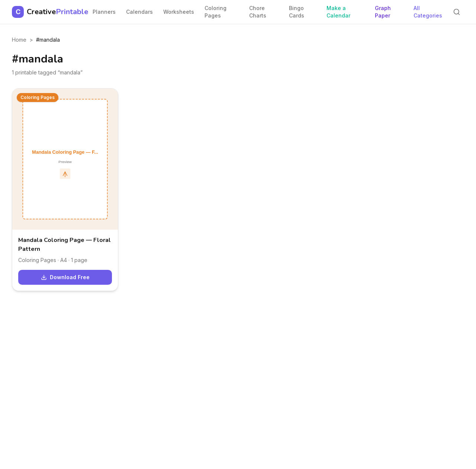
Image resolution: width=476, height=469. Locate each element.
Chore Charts (258, 12)
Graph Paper (383, 12)
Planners (104, 12)
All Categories (428, 12)
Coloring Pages (216, 12)
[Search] (457, 12)
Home (19, 40)
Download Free (65, 277)
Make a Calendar (338, 12)
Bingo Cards (297, 12)
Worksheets (179, 12)
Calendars (139, 12)
